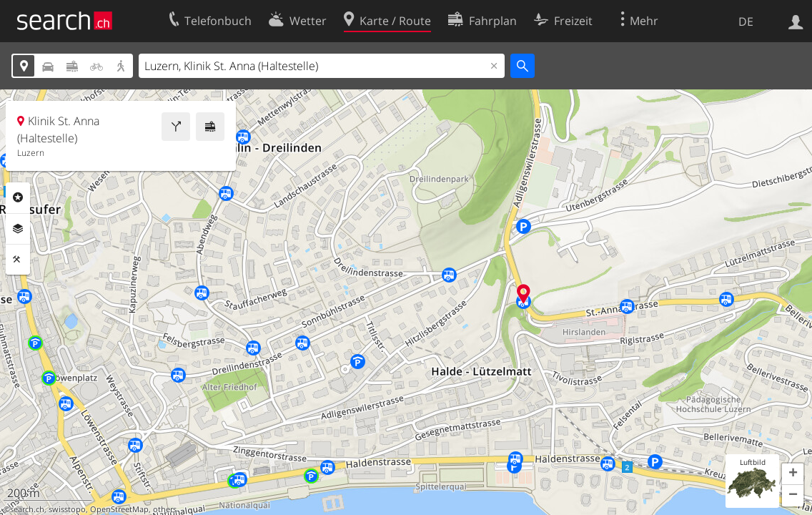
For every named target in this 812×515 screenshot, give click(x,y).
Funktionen (18, 260)
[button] (793, 474)
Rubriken (18, 197)
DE (746, 21)
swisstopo (67, 509)
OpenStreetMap (119, 509)
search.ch (27, 509)
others (165, 509)
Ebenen (18, 229)
